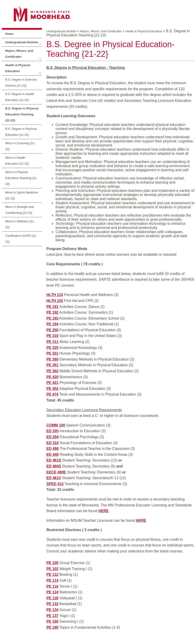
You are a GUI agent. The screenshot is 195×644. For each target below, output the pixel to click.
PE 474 (52, 394)
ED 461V (54, 478)
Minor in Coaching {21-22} (20, 146)
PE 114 (52, 580)
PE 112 (52, 575)
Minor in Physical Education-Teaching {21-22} (21, 178)
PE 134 (52, 610)
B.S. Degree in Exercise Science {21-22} (21, 83)
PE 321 (52, 353)
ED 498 (52, 449)
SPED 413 (55, 484)
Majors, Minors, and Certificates (19, 54)
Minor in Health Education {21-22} (17, 161)
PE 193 (52, 318)
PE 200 (52, 330)
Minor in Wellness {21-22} (20, 224)
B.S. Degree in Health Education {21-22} (20, 97)
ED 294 (52, 437)
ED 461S (54, 460)
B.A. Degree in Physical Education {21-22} (21, 132)
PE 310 (52, 336)
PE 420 (52, 377)
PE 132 (52, 604)
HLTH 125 (55, 301)
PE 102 (52, 569)
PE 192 (52, 312)
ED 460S (54, 466)
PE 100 (52, 563)
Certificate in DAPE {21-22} (21, 239)
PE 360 (52, 359)
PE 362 (52, 371)
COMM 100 (56, 425)
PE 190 (52, 627)
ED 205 (52, 431)
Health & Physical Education (18, 68)
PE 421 (52, 383)
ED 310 (52, 443)
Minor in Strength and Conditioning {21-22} (19, 210)
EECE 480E (56, 472)
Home (9, 34)
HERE (104, 511)
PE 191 (52, 307)
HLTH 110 (55, 295)
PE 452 (52, 389)
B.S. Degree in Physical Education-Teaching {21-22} (22, 114)
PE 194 (52, 324)
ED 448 (52, 455)
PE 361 (52, 365)
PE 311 (52, 342)
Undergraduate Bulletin (22, 42)
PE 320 (52, 348)
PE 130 (52, 598)
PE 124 (52, 592)
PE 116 (52, 586)
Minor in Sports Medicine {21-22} (22, 195)
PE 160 (52, 621)
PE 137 (52, 616)
